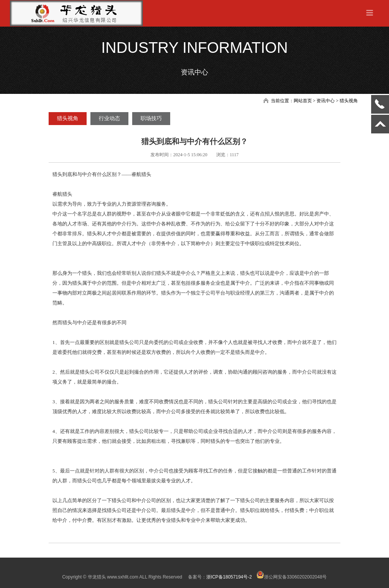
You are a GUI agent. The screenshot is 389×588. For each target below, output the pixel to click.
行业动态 (109, 118)
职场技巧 (151, 118)
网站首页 (303, 101)
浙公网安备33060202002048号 (292, 577)
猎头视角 (68, 118)
